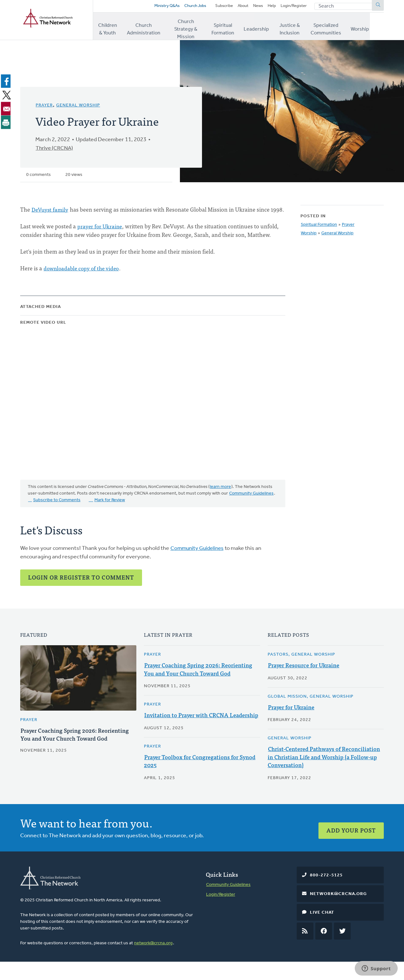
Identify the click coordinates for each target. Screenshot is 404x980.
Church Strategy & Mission (190, 28)
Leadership (265, 28)
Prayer (44, 107)
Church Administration (146, 28)
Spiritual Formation (231, 28)
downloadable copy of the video (83, 278)
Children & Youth (109, 28)
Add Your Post (351, 846)
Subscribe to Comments (57, 511)
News (254, 7)
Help (268, 7)
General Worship (78, 107)
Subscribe (217, 7)
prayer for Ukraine (100, 236)
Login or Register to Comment (81, 588)
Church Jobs (184, 7)
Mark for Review (110, 511)
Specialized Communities (339, 28)
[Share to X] (7, 97)
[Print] (7, 124)
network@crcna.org (153, 961)
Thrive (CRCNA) (55, 150)
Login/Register (292, 7)
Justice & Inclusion (299, 28)
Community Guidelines (251, 504)
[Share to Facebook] (7, 83)
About (237, 7)
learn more (220, 498)
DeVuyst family (50, 211)
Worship (375, 28)
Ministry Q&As (153, 7)
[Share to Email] (7, 110)
